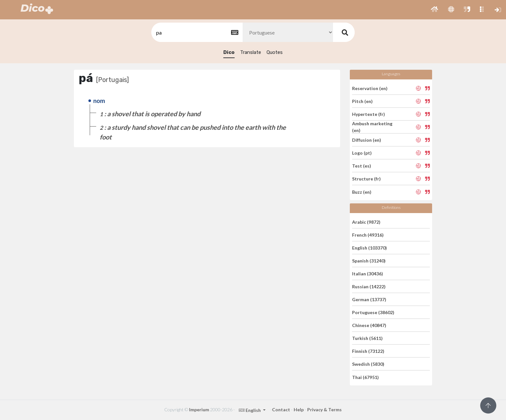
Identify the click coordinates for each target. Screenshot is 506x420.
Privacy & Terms (324, 410)
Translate (251, 52)
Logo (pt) (362, 153)
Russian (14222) (369, 287)
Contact (281, 410)
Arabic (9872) (366, 222)
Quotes (275, 52)
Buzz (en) (362, 192)
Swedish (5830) (368, 364)
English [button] (250, 410)
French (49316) (368, 235)
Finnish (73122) (368, 351)
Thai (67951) (365, 377)
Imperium (199, 410)
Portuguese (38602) (373, 312)
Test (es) (362, 166)
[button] (435, 10)
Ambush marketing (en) (372, 127)
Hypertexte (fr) (369, 114)
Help (299, 410)
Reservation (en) (370, 88)
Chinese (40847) (369, 325)
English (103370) (369, 248)
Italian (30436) (368, 274)
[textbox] (197, 32)
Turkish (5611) (367, 338)
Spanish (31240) (369, 261)
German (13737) (369, 299)
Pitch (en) (362, 101)
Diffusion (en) (367, 140)
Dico (229, 52)
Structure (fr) (366, 179)
